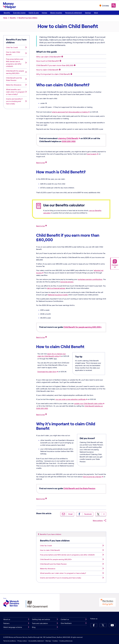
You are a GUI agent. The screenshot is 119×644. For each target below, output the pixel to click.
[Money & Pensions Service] (11, 603)
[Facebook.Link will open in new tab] (94, 625)
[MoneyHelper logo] (10, 5)
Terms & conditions (10, 641)
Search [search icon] (114, 5)
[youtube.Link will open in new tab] (112, 625)
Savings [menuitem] (88, 13)
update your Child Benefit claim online (88, 403)
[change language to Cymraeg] (104, 5)
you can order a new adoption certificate (71, 399)
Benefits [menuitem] (7, 13)
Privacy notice (22, 641)
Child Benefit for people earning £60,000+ (82, 327)
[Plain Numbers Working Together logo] (107, 602)
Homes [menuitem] (44, 13)
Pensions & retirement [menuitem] (74, 13)
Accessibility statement (36, 641)
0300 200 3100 (69, 141)
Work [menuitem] (96, 13)
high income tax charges (92, 477)
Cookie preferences (66, 641)
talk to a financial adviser (56, 288)
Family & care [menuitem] (34, 13)
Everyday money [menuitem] (19, 13)
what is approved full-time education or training (70, 112)
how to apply (92, 154)
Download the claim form (47, 372)
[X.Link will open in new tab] (103, 625)
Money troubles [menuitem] (56, 13)
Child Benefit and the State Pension (79, 488)
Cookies (55, 641)
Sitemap (48, 641)
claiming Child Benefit (68, 138)
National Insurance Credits (58, 295)
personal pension (67, 282)
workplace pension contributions (90, 279)
